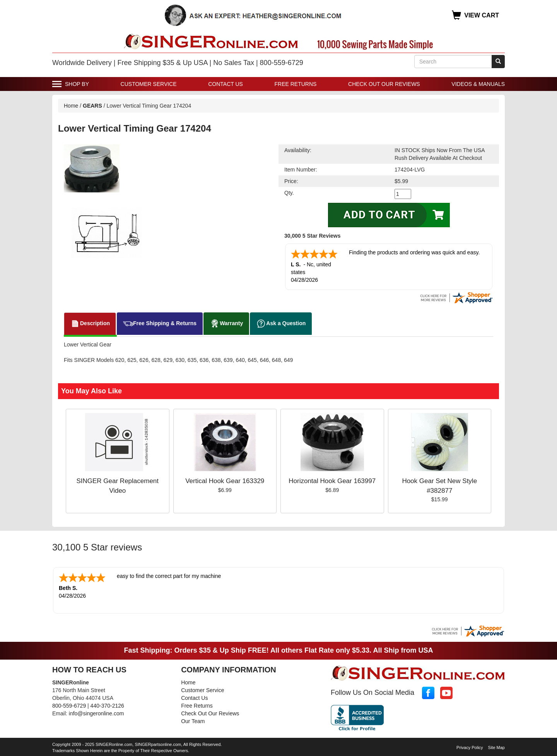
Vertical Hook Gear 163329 (225, 481)
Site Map (496, 747)
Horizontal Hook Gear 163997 (332, 481)
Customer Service (149, 84)
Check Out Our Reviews (384, 84)
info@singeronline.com (97, 713)
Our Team (193, 721)
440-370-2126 (107, 706)
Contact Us (226, 84)
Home (71, 106)
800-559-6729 (69, 706)
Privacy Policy (470, 747)
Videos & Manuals (478, 84)
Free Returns (296, 84)
